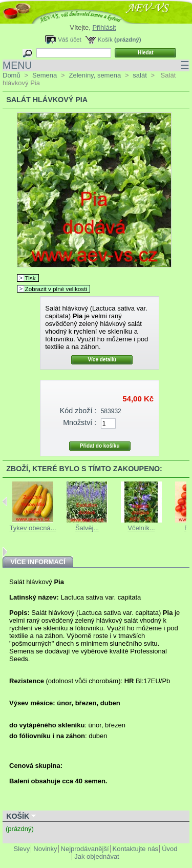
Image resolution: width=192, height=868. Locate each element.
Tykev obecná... (33, 528)
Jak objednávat (97, 856)
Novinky (45, 849)
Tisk (30, 278)
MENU (96, 65)
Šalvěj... (87, 528)
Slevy (22, 849)
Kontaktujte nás (136, 849)
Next (5, 552)
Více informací (38, 562)
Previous (5, 501)
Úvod (169, 849)
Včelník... (141, 528)
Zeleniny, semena (95, 75)
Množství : (80, 422)
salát (140, 75)
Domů (12, 75)
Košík (105, 39)
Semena (45, 75)
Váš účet (69, 39)
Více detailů (102, 360)
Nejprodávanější (85, 849)
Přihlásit (104, 27)
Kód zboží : (78, 411)
